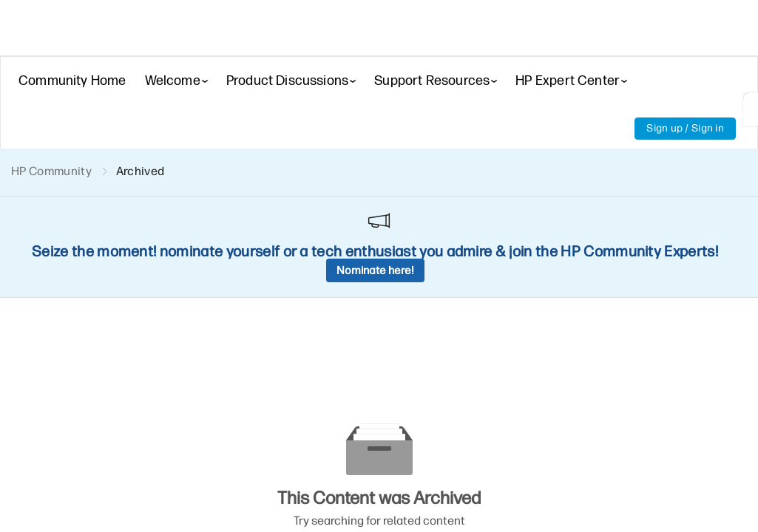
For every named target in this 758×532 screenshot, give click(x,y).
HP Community (51, 171)
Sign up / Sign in (685, 128)
